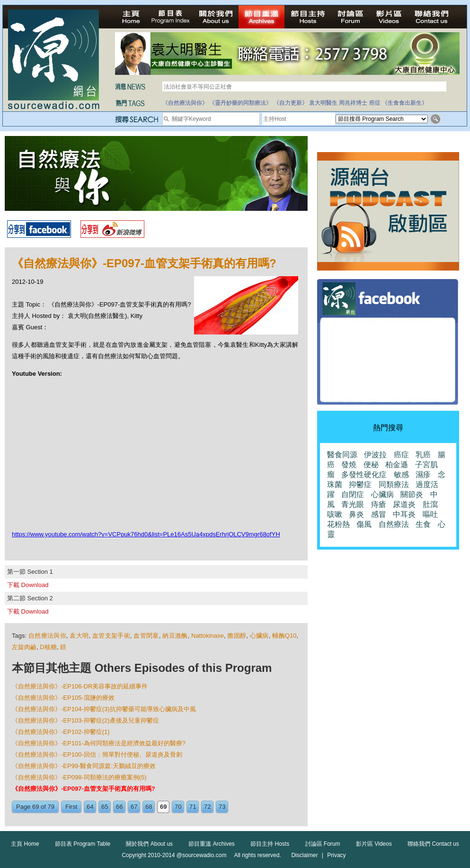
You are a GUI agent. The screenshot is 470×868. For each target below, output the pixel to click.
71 (193, 807)
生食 (423, 524)
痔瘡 (379, 504)
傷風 (364, 524)
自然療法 (394, 524)
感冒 (379, 514)
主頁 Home (25, 844)
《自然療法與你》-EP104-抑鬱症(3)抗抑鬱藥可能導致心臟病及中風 (104, 709)
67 (134, 807)
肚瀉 (430, 504)
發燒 (349, 465)
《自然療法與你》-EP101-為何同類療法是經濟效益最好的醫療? (99, 743)
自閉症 (353, 494)
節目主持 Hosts (270, 844)
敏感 (401, 475)
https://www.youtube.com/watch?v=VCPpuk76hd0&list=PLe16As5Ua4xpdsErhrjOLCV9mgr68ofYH (146, 534)
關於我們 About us (149, 844)
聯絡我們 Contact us (433, 844)
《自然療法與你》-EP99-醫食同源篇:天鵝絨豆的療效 (84, 766)
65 (105, 807)
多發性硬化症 (364, 475)
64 (90, 807)
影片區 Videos (374, 844)
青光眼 (353, 504)
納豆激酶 (175, 636)
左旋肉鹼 (24, 647)
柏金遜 (397, 465)
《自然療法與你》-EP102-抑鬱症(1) (61, 732)
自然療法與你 (47, 636)
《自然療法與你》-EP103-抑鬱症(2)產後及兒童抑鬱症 (85, 720)
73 (222, 807)
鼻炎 (356, 514)
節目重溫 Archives (211, 844)
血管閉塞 (146, 636)
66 (119, 807)
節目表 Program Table (83, 844)
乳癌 (423, 455)
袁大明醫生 (323, 103)
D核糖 (48, 647)
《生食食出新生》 (405, 103)
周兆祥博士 (353, 103)
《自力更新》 (291, 103)
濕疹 (423, 475)
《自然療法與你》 (185, 103)
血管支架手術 (111, 636)
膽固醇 (237, 636)
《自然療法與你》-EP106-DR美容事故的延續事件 (80, 686)
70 (178, 807)
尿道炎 (404, 504)
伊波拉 (375, 455)
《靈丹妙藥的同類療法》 (240, 103)
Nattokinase (208, 636)
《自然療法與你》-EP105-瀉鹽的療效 (63, 698)
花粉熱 (338, 524)
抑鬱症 (360, 484)
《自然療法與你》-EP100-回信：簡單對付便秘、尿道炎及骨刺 (97, 755)
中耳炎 (404, 514)
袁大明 (79, 636)
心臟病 (259, 636)
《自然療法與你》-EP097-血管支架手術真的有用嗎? (84, 789)
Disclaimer (304, 855)
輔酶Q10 (284, 636)
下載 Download (28, 585)
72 (207, 807)
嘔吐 (430, 514)
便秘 (371, 465)
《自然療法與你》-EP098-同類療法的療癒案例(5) (79, 777)
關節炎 (412, 494)
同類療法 (394, 484)
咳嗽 (335, 514)
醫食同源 (342, 455)
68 (149, 807)
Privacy (336, 855)
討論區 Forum (323, 844)
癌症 (375, 103)
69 (163, 807)
